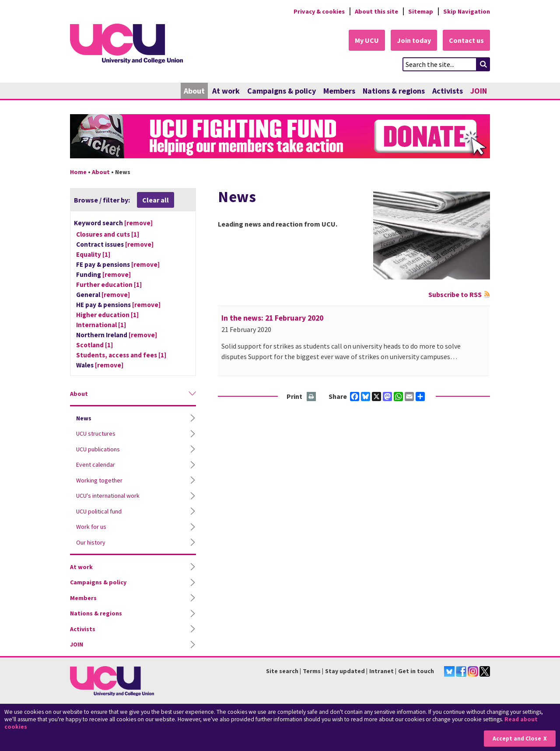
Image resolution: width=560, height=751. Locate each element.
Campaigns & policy (282, 91)
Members (339, 91)
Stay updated (345, 671)
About (194, 91)
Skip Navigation (467, 11)
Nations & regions (394, 91)
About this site (376, 11)
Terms (312, 671)
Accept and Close (517, 739)
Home (78, 172)
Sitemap (421, 11)
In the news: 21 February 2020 (272, 318)
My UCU (367, 40)
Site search (282, 671)
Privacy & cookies (319, 11)
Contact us (466, 40)
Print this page (312, 397)
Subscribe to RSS (455, 294)
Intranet (381, 671)
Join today (414, 40)
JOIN (479, 91)
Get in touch (416, 671)
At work (226, 91)
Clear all (156, 200)
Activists (448, 91)
